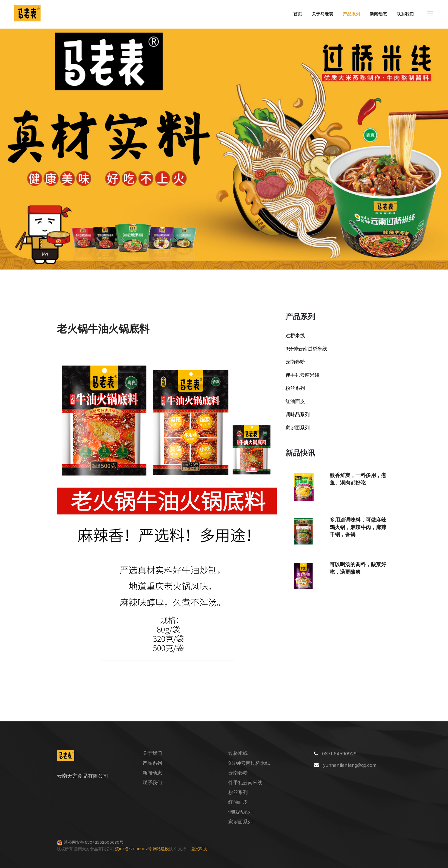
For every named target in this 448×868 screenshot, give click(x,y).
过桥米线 (295, 336)
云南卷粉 (295, 362)
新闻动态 (378, 14)
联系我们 (405, 14)
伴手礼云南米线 (302, 375)
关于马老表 (322, 14)
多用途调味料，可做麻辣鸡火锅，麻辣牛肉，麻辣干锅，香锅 (358, 527)
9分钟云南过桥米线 (306, 349)
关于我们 (152, 754)
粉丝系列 (295, 389)
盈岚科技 (199, 849)
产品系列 (351, 14)
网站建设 (161, 849)
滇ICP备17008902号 (134, 849)
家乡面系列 (298, 428)
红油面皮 (295, 402)
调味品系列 (298, 415)
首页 (298, 14)
